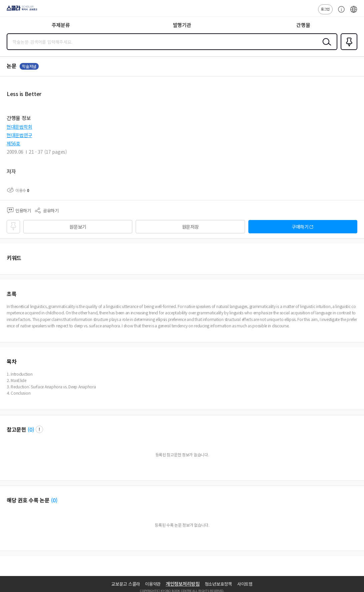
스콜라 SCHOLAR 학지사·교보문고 (20, 10)
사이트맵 (245, 584)
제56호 (13, 143)
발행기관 (182, 25)
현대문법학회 (19, 127)
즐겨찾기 (348, 49)
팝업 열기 (39, 429)
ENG (354, 13)
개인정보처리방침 (183, 584)
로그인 (325, 9)
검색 (325, 47)
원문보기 (78, 227)
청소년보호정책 (218, 584)
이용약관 (153, 584)
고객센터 (340, 13)
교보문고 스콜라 (126, 584)
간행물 (303, 25)
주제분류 (61, 25)
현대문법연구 (19, 135)
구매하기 (300, 227)
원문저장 (190, 227)
